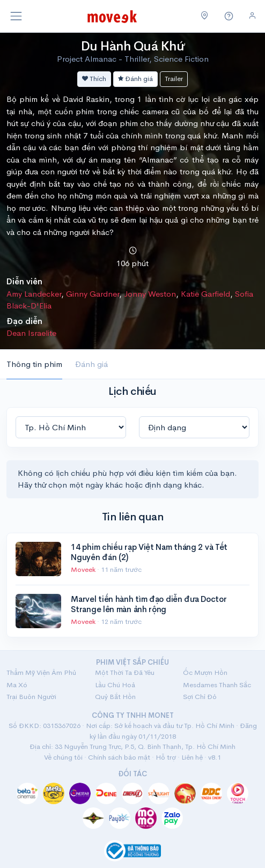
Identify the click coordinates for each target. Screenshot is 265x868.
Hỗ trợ (166, 757)
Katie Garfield (205, 294)
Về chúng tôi (63, 757)
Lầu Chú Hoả (115, 685)
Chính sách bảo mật (119, 757)
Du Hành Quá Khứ (133, 46)
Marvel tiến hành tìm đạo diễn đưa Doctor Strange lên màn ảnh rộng (149, 604)
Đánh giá (135, 79)
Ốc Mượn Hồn (205, 672)
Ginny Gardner (93, 294)
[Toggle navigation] (16, 16)
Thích (94, 79)
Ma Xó (17, 685)
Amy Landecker (34, 294)
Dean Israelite (31, 333)
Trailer (174, 79)
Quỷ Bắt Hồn (115, 697)
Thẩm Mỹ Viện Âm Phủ (41, 672)
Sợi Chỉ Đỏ (200, 697)
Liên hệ (192, 757)
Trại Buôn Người (31, 697)
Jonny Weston (150, 294)
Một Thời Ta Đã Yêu (125, 672)
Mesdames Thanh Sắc (217, 685)
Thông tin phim (34, 364)
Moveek (84, 569)
